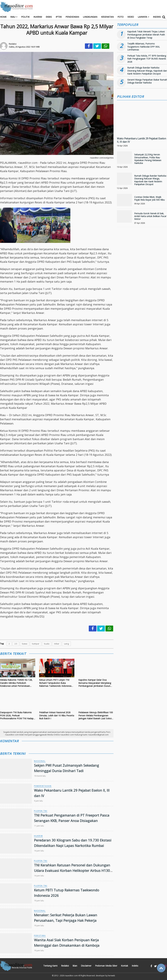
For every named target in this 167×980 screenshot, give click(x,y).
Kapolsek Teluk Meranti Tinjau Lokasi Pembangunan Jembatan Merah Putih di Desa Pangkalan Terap (146, 35)
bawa (25, 644)
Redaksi (65, 966)
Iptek (59, 17)
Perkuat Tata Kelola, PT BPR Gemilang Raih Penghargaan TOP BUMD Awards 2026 (147, 59)
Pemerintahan (43, 786)
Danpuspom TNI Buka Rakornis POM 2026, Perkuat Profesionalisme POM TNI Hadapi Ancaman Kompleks (17, 715)
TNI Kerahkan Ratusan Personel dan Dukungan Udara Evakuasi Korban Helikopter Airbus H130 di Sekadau (72, 870)
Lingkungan (90, 17)
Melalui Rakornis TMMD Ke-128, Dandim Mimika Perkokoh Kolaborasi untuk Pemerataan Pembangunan (16, 683)
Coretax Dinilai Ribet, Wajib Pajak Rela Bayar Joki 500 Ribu (149, 198)
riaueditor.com (71, 976)
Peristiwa (40, 936)
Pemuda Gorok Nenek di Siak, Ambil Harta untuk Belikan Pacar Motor (150, 216)
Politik (25, 17)
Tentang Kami (50, 966)
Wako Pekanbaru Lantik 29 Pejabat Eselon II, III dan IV (141, 140)
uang (66, 644)
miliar (57, 644)
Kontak (124, 966)
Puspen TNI (41, 811)
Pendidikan (72, 17)
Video (131, 17)
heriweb (111, 976)
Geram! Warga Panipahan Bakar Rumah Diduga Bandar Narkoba (147, 81)
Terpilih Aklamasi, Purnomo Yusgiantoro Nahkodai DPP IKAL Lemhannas (144, 47)
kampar (36, 644)
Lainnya (142, 17)
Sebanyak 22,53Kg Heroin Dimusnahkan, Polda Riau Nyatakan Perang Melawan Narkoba (148, 159)
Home (3, 17)
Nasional (40, 761)
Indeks (157, 17)
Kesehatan (107, 17)
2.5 (16, 644)
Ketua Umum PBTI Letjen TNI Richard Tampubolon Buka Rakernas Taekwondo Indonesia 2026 (55, 683)
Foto (121, 17)
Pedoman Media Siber (106, 966)
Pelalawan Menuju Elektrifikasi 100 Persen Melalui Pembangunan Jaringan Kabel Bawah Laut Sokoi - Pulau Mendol (96, 715)
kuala (47, 644)
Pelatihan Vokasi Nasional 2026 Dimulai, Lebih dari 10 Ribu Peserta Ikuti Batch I (57, 715)
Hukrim (38, 17)
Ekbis (49, 17)
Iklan (75, 966)
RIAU (13, 17)
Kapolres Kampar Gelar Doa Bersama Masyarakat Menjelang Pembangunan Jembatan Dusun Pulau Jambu (95, 683)
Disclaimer (86, 966)
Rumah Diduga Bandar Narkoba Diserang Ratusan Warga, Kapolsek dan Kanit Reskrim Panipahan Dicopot (147, 71)
